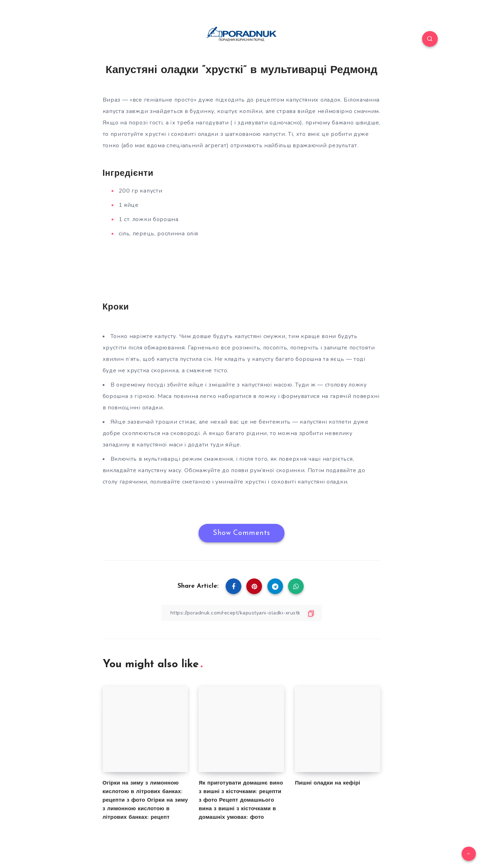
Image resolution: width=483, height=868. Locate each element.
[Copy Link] (242, 613)
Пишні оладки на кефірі (327, 783)
